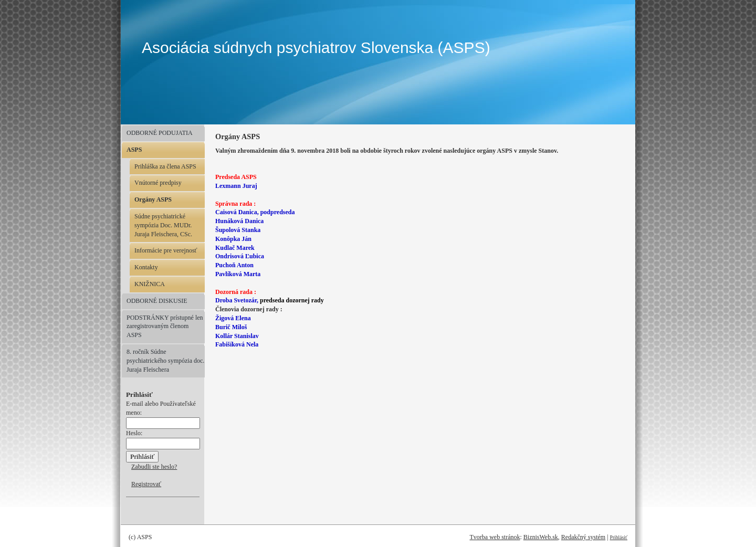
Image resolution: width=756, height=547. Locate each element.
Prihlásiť (619, 537)
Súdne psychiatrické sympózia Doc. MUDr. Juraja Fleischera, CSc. (163, 225)
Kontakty (146, 267)
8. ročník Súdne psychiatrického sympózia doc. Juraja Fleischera (165, 361)
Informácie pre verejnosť (166, 250)
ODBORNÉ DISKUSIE (157, 301)
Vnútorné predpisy (158, 183)
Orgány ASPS (153, 199)
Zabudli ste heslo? (154, 467)
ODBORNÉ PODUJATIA (160, 133)
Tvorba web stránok (495, 537)
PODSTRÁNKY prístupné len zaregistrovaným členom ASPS (165, 327)
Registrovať (146, 484)
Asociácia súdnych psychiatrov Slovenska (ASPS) (316, 48)
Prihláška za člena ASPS (165, 166)
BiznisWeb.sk (541, 537)
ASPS (134, 150)
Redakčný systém (583, 537)
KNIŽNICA (150, 284)
